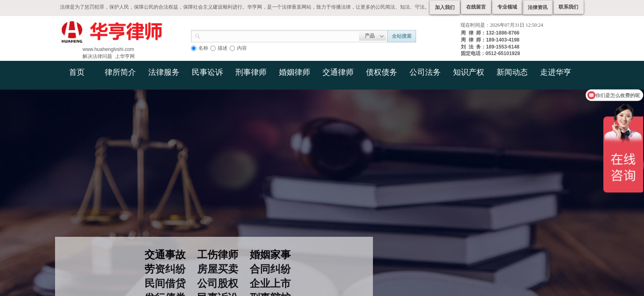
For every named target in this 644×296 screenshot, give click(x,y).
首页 (77, 72)
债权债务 (382, 72)
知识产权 (469, 72)
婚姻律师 (294, 72)
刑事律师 (251, 72)
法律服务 (164, 72)
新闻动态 (512, 72)
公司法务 (425, 72)
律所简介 (120, 72)
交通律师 (338, 72)
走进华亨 (556, 72)
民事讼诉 (207, 72)
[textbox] (280, 35)
